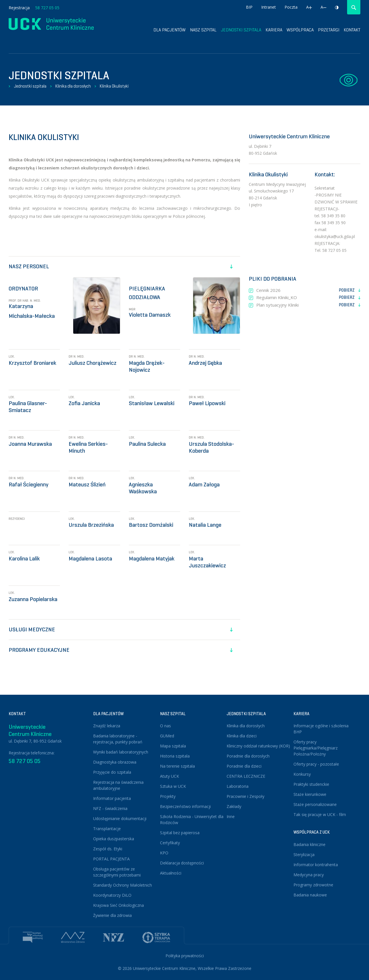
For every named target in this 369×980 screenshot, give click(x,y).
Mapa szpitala (173, 746)
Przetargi (329, 30)
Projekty (168, 796)
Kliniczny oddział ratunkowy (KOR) (258, 746)
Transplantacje (107, 829)
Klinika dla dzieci (242, 736)
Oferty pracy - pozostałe (316, 764)
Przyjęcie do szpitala (112, 772)
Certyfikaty (170, 843)
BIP (249, 7)
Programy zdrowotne (313, 885)
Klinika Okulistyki (114, 86)
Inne (231, 816)
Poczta (291, 7)
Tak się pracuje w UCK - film (320, 814)
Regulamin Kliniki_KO (308, 298)
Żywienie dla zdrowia (112, 915)
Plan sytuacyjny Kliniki (308, 305)
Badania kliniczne (309, 844)
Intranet (269, 7)
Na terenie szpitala (177, 766)
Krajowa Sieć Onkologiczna (118, 905)
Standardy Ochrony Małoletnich (123, 885)
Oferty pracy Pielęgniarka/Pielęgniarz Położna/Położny (316, 748)
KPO (164, 853)
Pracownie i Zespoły (245, 796)
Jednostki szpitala (241, 30)
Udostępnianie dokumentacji (120, 818)
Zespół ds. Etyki (108, 849)
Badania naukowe (310, 895)
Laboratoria (238, 786)
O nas (165, 726)
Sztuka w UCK (173, 786)
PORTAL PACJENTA (111, 859)
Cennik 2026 (308, 290)
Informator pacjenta (112, 798)
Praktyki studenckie (311, 784)
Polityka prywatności (185, 956)
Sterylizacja (304, 855)
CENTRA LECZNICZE (246, 776)
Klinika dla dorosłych (73, 86)
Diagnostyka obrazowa (115, 762)
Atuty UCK (170, 776)
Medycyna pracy (309, 875)
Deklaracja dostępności (182, 863)
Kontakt (352, 30)
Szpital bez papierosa (180, 833)
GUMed (167, 736)
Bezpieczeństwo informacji (185, 806)
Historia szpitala (175, 756)
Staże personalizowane (315, 804)
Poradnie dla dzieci (244, 766)
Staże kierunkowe (310, 794)
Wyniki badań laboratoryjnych (121, 752)
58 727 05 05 (47, 8)
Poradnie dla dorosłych (248, 756)
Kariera (274, 30)
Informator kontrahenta (316, 865)
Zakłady (234, 806)
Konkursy (302, 774)
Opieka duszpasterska (114, 839)
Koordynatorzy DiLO (112, 895)
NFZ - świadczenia (110, 808)
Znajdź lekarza (107, 726)
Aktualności (171, 873)
